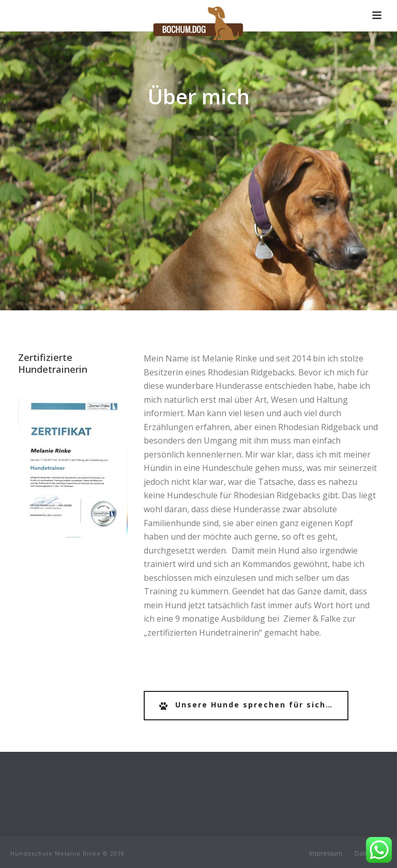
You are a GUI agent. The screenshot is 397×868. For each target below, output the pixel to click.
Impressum (326, 854)
